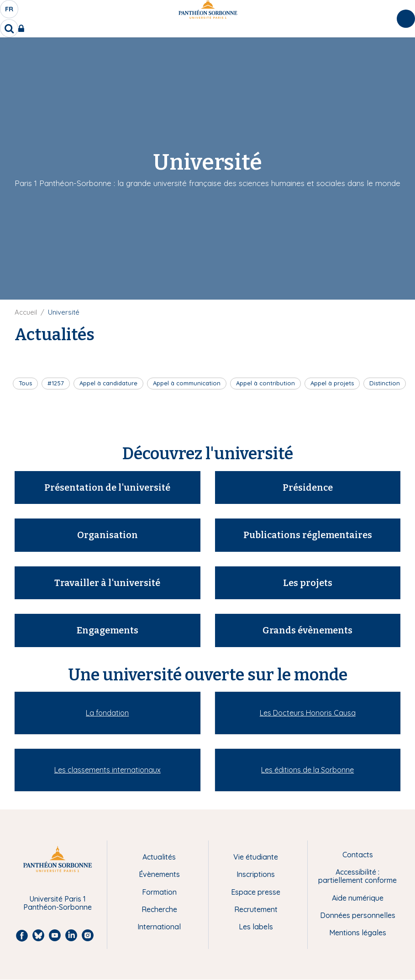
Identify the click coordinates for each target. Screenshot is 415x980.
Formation (159, 892)
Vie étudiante (256, 857)
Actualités (159, 857)
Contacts (358, 855)
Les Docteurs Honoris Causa (308, 713)
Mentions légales (358, 933)
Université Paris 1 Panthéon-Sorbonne (58, 903)
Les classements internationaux (108, 770)
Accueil (26, 312)
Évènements (159, 874)
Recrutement (256, 909)
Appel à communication (187, 383)
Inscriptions (256, 874)
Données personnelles (358, 915)
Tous (25, 383)
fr (10, 11)
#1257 (56, 383)
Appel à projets (332, 383)
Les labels (256, 927)
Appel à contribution (265, 383)
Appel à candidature (108, 383)
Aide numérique (358, 898)
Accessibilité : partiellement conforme (357, 876)
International (159, 927)
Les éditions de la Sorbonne (307, 770)
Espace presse (256, 892)
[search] (9, 28)
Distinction (385, 383)
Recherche (159, 909)
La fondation (107, 713)
